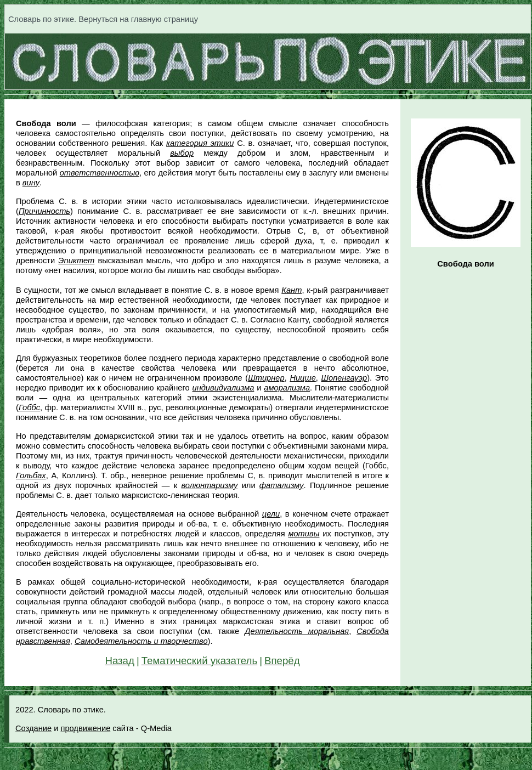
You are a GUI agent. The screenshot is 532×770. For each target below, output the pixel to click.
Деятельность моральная (297, 631)
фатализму (282, 485)
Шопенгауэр (344, 378)
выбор (182, 153)
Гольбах (31, 475)
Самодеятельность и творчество (141, 641)
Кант (292, 290)
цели (271, 514)
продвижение (85, 728)
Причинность (44, 211)
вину (31, 183)
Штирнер (266, 378)
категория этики (200, 143)
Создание (33, 728)
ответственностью (100, 173)
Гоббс (29, 407)
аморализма (287, 388)
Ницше (302, 378)
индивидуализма (223, 388)
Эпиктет (76, 261)
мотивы (304, 534)
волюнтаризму (209, 485)
